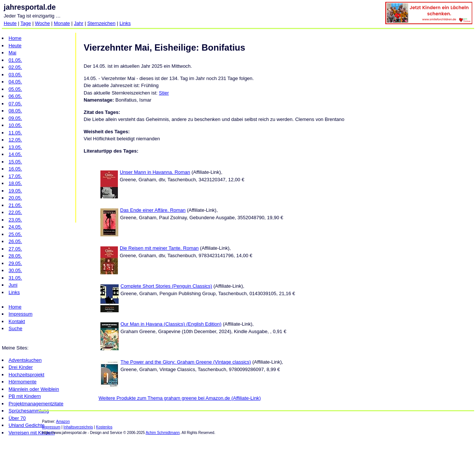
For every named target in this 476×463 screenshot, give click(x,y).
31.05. (15, 278)
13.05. (15, 147)
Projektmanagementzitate (36, 404)
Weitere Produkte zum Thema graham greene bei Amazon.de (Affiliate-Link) (180, 398)
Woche (42, 23)
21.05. (15, 205)
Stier (164, 93)
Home (15, 38)
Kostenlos (104, 427)
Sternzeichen (102, 23)
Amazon (63, 422)
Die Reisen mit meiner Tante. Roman (159, 248)
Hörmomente (22, 382)
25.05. (15, 234)
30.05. (15, 270)
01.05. (15, 60)
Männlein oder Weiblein (34, 389)
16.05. (15, 169)
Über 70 (17, 418)
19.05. (15, 191)
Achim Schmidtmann (163, 433)
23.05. (15, 220)
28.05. (15, 256)
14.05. (15, 154)
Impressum (20, 314)
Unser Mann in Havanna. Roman (155, 172)
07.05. (15, 104)
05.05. (15, 89)
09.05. (15, 118)
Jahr (79, 23)
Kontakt (17, 321)
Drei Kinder (21, 367)
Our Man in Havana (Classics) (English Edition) (171, 324)
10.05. (15, 125)
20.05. (15, 198)
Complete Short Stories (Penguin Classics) (166, 286)
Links (125, 23)
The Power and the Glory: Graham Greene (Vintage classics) (186, 362)
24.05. (15, 227)
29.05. (15, 263)
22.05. (15, 212)
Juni (13, 285)
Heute (10, 23)
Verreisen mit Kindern (32, 433)
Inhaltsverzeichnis (78, 427)
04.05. (15, 82)
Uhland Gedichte (27, 425)
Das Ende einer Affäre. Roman (153, 210)
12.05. (15, 140)
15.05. (15, 162)
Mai (12, 53)
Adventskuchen (25, 360)
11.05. (15, 133)
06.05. (15, 96)
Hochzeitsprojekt (26, 375)
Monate (62, 23)
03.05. (15, 75)
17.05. (15, 176)
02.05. (15, 67)
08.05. (15, 111)
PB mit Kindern (25, 396)
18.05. (15, 183)
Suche (15, 328)
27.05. (15, 249)
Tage (26, 23)
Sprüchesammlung (29, 411)
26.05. (15, 241)
